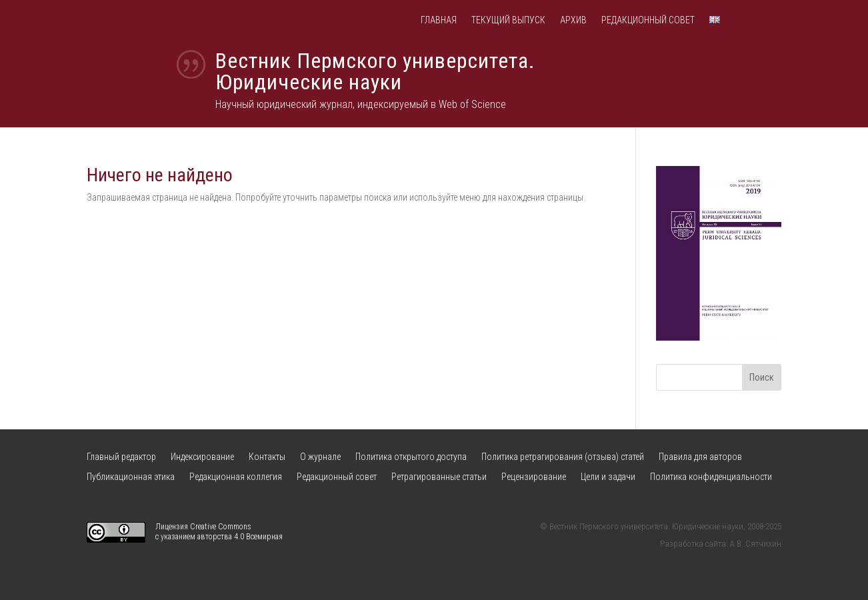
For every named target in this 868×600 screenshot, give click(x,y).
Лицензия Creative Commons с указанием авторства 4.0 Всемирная (219, 532)
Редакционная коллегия (236, 477)
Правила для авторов (700, 457)
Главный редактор (121, 457)
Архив (573, 20)
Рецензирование (534, 477)
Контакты (267, 457)
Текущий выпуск (508, 20)
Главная (439, 20)
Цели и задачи (608, 477)
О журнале (320, 457)
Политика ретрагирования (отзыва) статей (563, 457)
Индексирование (202, 457)
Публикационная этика (131, 477)
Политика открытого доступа (411, 457)
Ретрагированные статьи (439, 477)
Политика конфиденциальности (711, 477)
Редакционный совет (648, 20)
